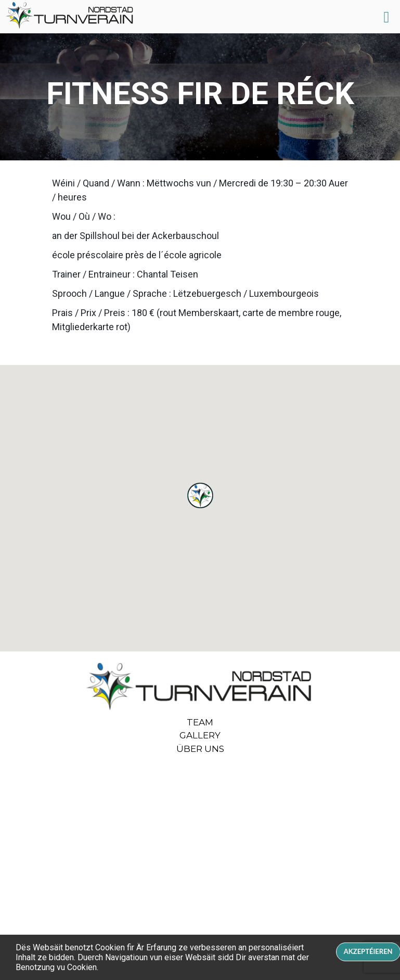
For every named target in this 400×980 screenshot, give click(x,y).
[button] (200, 495)
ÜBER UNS (200, 749)
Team (200, 722)
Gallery (200, 735)
